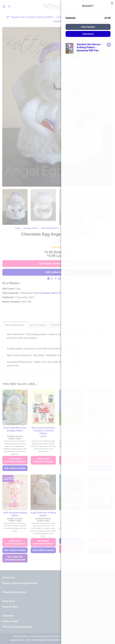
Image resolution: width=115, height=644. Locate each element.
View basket (88, 27)
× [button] (109, 45)
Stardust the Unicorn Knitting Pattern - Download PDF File (89, 48)
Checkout (88, 34)
